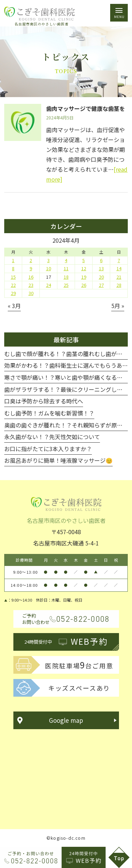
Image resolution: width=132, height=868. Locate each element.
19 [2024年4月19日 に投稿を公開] (84, 277)
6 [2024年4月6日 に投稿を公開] (101, 260)
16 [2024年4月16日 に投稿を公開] (31, 277)
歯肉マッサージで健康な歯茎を (86, 108)
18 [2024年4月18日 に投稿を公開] (66, 277)
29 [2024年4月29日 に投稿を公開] (13, 293)
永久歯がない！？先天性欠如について (52, 437)
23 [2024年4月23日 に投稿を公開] (31, 285)
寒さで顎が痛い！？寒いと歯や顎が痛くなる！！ (66, 377)
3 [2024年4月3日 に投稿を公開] (48, 260)
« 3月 (14, 306)
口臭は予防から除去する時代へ (44, 401)
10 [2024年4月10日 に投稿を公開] (49, 268)
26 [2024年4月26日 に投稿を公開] (84, 285)
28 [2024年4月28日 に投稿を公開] (119, 285)
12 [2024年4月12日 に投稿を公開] (84, 268)
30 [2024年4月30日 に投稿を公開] (31, 293)
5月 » (118, 306)
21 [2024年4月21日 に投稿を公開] (119, 277)
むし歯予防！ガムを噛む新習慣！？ (49, 413)
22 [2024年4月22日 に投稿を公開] (13, 285)
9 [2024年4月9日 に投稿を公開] (31, 268)
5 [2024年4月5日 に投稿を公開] (84, 260)
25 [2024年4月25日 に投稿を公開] (66, 285)
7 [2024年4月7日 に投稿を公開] (119, 260)
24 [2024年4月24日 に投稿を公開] (49, 285)
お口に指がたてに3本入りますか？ (48, 449)
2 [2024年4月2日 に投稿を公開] (31, 260)
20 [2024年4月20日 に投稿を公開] (101, 277)
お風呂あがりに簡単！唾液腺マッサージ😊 (58, 460)
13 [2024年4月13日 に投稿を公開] (101, 268)
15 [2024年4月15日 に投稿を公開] (13, 277)
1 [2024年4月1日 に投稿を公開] (13, 260)
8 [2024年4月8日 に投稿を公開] (13, 268)
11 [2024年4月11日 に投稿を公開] (66, 268)
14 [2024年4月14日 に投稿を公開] (119, 268)
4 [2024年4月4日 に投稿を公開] (66, 260)
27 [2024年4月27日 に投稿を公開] (101, 285)
